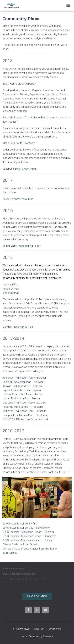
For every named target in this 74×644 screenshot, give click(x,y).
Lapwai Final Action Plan (16, 390)
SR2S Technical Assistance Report (22, 532)
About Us (39, 629)
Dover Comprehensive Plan (18, 199)
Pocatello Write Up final (16, 407)
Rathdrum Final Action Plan (18, 411)
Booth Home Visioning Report (19, 84)
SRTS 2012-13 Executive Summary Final (25, 419)
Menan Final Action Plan (16, 398)
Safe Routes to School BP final (20, 524)
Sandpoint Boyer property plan (20, 169)
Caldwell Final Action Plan (17, 382)
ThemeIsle (48, 636)
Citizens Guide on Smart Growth (20, 544)
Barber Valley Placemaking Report (22, 246)
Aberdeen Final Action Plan (18, 378)
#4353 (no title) (21, 629)
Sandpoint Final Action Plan (18, 415)
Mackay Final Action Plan (17, 394)
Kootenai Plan (10, 285)
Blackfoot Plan (11, 293)
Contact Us (55, 629)
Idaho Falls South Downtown (19, 143)
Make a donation (37, 596)
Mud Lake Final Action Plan (18, 403)
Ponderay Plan (11, 289)
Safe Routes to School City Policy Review (26, 528)
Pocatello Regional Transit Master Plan (24, 118)
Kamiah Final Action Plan (16, 386)
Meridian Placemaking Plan (18, 327)
